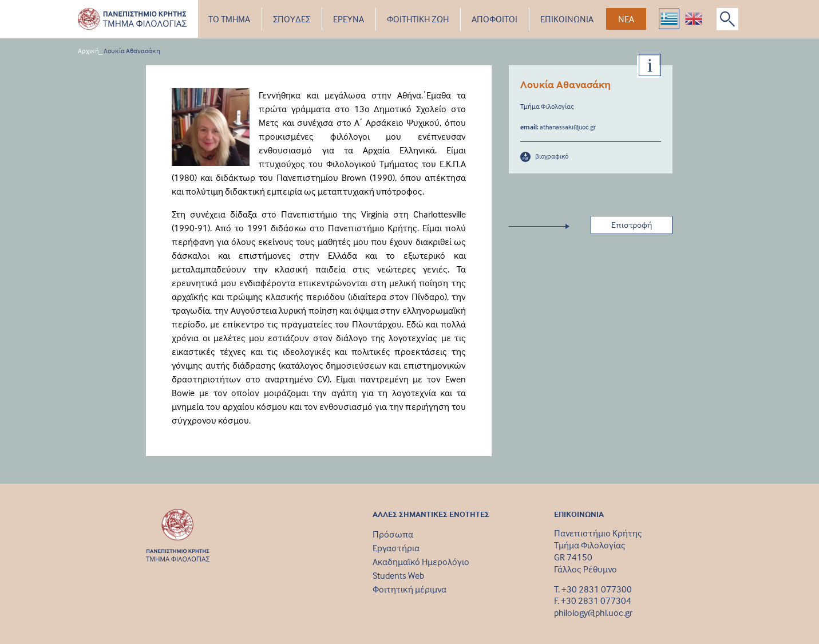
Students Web (398, 575)
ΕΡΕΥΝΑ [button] (349, 19)
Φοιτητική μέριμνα (409, 589)
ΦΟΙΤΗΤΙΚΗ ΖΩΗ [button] (418, 19)
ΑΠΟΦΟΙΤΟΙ (494, 19)
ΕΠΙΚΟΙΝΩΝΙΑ (567, 19)
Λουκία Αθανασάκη (132, 51)
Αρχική (88, 51)
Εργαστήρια (396, 548)
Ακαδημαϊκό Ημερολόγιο (421, 562)
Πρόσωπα (393, 534)
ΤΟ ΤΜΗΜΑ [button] (229, 19)
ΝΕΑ (626, 19)
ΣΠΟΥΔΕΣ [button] (292, 19)
